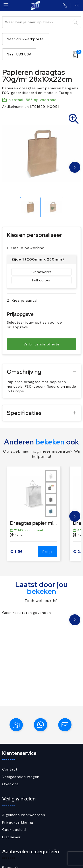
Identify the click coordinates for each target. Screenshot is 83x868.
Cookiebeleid (14, 830)
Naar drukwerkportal (26, 39)
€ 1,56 (16, 552)
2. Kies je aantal (22, 300)
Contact (10, 769)
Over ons (11, 784)
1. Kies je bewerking (26, 248)
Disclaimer (12, 837)
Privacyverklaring (18, 822)
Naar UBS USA (19, 54)
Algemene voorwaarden (24, 815)
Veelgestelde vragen (21, 777)
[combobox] (37, 22)
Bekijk (48, 552)
